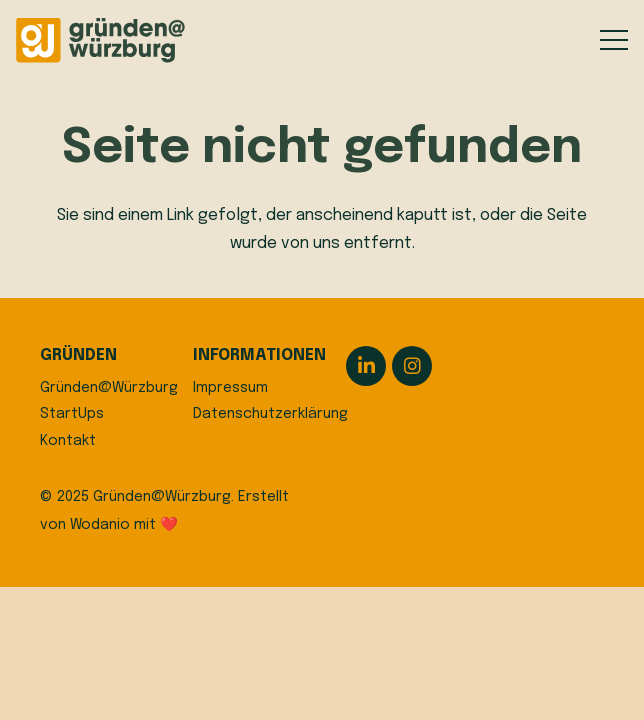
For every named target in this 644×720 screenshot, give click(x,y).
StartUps (72, 414)
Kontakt (68, 441)
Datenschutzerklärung (270, 414)
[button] (614, 40)
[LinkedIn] (366, 366)
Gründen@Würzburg (109, 388)
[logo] (100, 40)
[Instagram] (412, 366)
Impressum (230, 388)
